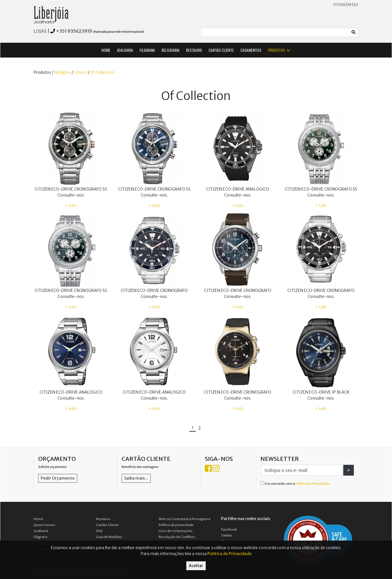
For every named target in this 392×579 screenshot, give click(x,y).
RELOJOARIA (171, 50)
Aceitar (196, 566)
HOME (106, 50)
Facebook (229, 529)
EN (343, 5)
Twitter (227, 535)
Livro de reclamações (176, 531)
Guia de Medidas (109, 537)
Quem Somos (44, 525)
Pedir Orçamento (58, 478)
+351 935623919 (74, 31)
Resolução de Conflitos (177, 537)
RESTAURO (194, 50)
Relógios (63, 72)
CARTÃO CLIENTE (221, 50)
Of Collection (102, 72)
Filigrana (40, 537)
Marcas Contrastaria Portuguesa (184, 519)
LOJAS (40, 31)
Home (38, 519)
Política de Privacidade (313, 484)
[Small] (275, 32)
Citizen (80, 72)
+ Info (71, 206)
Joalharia (41, 531)
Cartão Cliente (107, 525)
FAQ (99, 531)
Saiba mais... (136, 478)
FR (350, 5)
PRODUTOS (279, 50)
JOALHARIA (125, 50)
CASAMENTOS (251, 50)
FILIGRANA (147, 50)
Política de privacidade (176, 525)
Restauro (103, 519)
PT (336, 5)
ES (356, 5)
